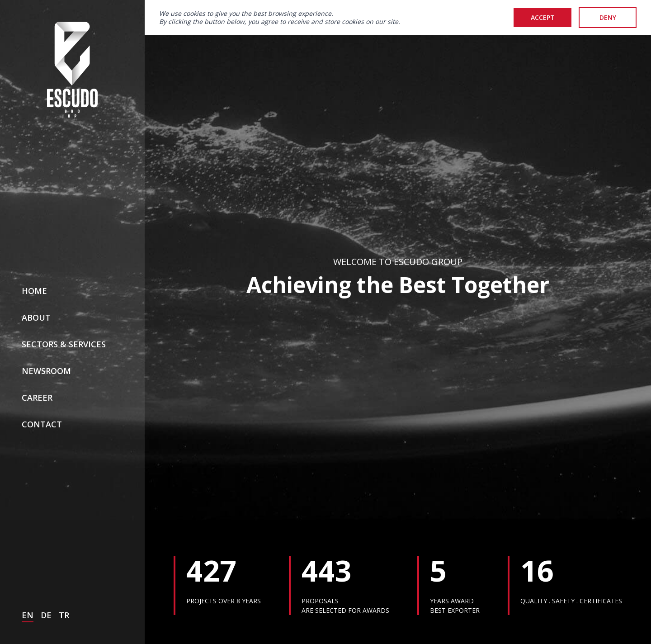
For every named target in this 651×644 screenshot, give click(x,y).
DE (46, 530)
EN (28, 530)
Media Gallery (271, 620)
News (191, 620)
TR (64, 530)
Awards (455, 620)
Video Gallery (371, 620)
